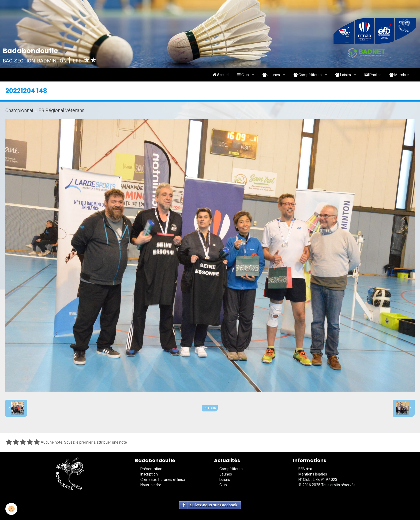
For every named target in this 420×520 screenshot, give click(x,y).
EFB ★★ (305, 469)
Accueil (221, 75)
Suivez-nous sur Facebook (214, 505)
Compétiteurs (308, 75)
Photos (373, 75)
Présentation (151, 469)
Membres (400, 75)
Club (243, 75)
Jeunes (272, 75)
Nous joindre (151, 485)
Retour (210, 408)
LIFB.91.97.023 (325, 480)
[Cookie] (11, 509)
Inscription (149, 474)
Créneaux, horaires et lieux (163, 480)
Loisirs (344, 75)
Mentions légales (313, 474)
